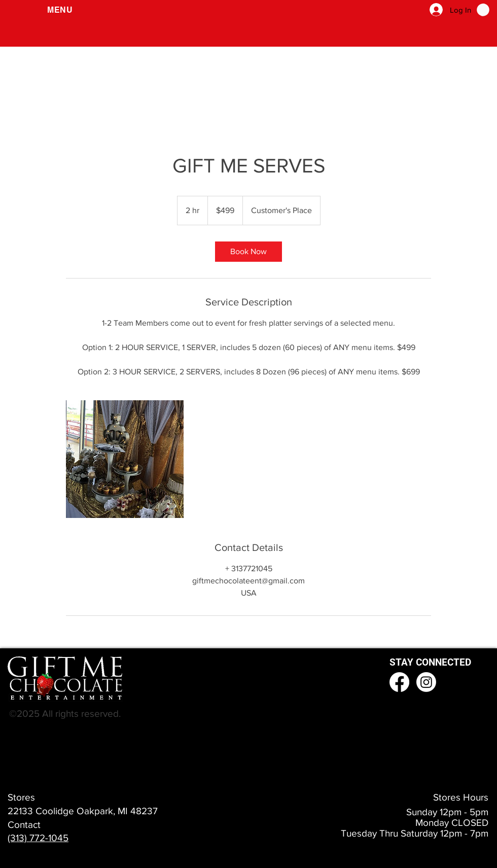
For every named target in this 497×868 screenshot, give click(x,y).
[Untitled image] (125, 459)
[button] (60, 10)
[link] (248, 252)
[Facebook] (399, 682)
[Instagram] (426, 682)
